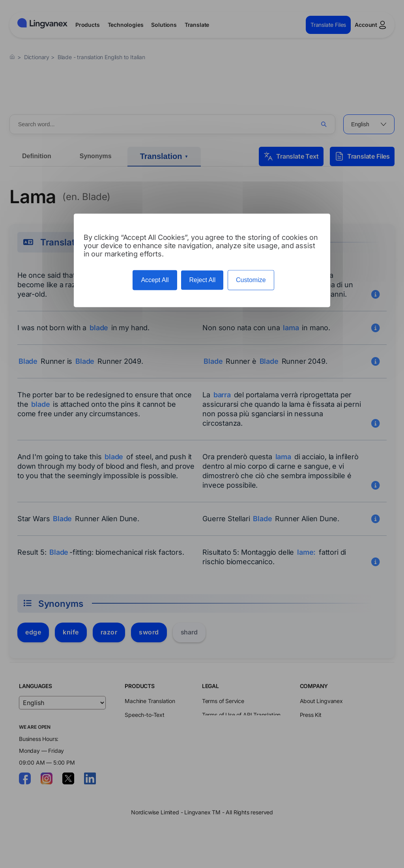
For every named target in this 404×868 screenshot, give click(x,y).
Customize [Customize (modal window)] (251, 280)
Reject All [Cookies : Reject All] (202, 280)
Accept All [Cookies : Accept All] (155, 280)
